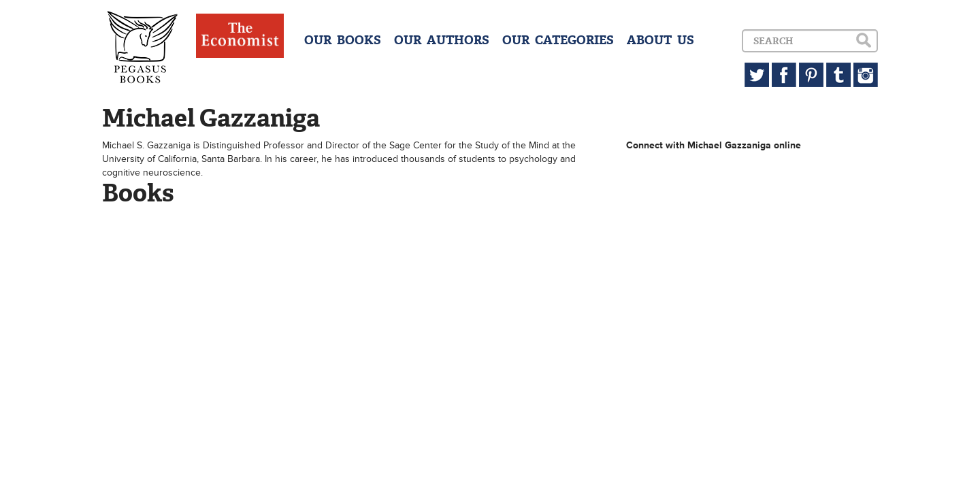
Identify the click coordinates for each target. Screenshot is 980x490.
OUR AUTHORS (442, 40)
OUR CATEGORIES (558, 40)
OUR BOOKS (343, 40)
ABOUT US (660, 40)
